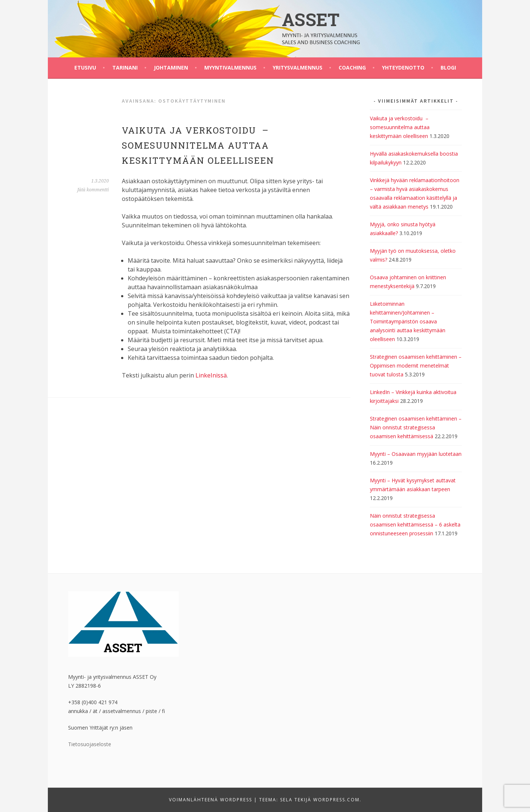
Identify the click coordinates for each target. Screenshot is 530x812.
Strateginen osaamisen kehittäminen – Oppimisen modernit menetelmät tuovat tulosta (416, 366)
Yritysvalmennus (298, 68)
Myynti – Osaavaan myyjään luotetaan (416, 454)
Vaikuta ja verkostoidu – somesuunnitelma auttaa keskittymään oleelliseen (198, 145)
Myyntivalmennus (230, 68)
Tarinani (125, 68)
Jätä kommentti (93, 190)
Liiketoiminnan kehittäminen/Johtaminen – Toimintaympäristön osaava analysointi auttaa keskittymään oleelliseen (408, 321)
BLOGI (448, 68)
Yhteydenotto (403, 68)
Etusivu (85, 68)
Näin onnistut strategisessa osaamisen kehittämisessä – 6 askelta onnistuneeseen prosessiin (415, 524)
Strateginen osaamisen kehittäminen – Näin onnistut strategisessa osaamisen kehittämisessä (416, 427)
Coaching (352, 68)
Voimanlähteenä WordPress (211, 800)
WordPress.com (336, 800)
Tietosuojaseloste (90, 744)
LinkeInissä (211, 375)
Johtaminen (171, 68)
